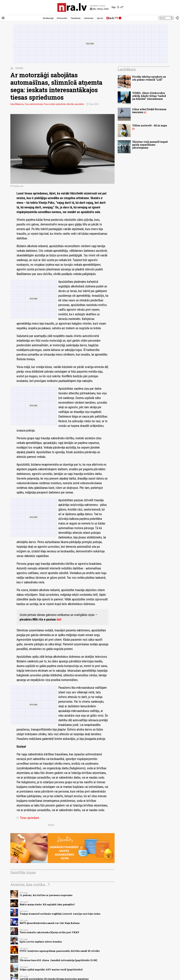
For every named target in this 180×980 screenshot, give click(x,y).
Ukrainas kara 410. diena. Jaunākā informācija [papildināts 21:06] (58, 960)
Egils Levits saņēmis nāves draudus (41, 942)
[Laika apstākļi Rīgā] (118, 7)
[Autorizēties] (177, 18)
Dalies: (51, 825)
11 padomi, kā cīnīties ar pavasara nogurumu (46, 895)
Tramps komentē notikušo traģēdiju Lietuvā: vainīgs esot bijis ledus (60, 914)
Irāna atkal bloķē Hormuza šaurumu (149, 111)
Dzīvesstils (62, 18)
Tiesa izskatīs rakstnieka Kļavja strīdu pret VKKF (49, 932)
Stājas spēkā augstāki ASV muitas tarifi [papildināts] (51, 970)
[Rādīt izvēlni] (3, 18)
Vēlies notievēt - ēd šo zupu (150, 125)
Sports (100, 18)
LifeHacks (89, 18)
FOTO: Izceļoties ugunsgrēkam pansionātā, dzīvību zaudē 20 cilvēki (60, 951)
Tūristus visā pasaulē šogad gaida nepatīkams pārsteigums (150, 145)
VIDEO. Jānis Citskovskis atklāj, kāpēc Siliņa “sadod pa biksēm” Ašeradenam (149, 96)
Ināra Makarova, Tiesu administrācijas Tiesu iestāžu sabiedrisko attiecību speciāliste (47, 104)
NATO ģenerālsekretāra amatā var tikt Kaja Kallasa (50, 923)
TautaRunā (75, 18)
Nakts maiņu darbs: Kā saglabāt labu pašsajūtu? (47, 904)
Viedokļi (19, 68)
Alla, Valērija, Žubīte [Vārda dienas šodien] (99, 9)
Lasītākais (127, 69)
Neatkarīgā (48, 18)
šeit (59, 619)
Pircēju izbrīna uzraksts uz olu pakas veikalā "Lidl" (149, 78)
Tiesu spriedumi (28, 818)
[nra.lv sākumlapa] (72, 7)
